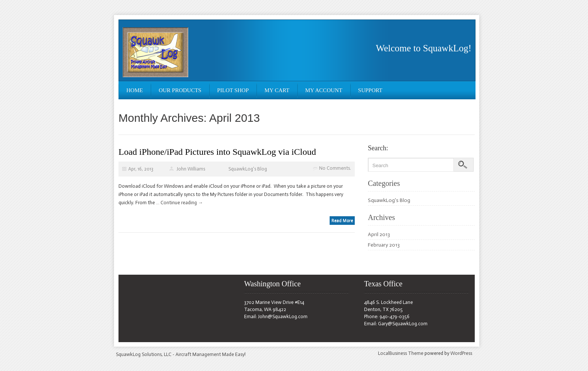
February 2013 (384, 245)
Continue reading (182, 203)
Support (370, 90)
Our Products (180, 90)
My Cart (277, 90)
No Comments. (335, 168)
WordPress (461, 353)
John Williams (191, 169)
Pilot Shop (233, 90)
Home (135, 90)
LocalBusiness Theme (401, 353)
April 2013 (379, 234)
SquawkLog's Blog (248, 169)
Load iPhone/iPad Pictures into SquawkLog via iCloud (217, 152)
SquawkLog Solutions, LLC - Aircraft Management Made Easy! (181, 354)
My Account (324, 90)
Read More (342, 220)
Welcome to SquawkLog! (424, 48)
